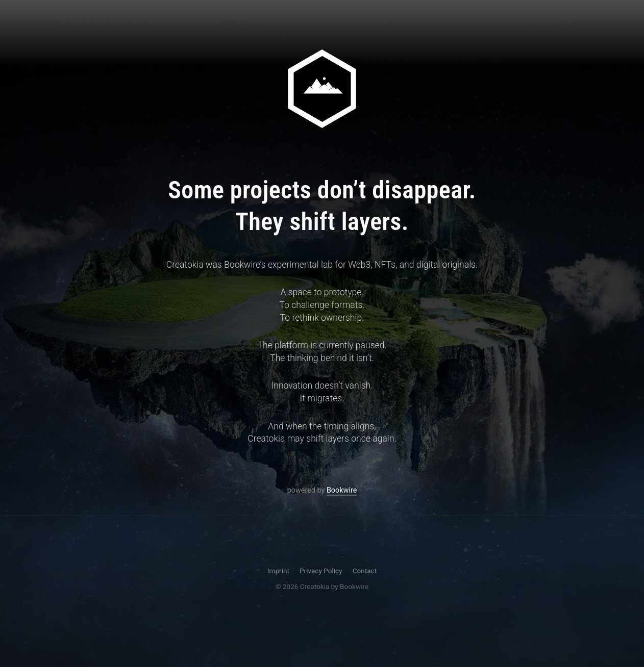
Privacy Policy (321, 571)
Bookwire (342, 496)
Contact (365, 571)
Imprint (278, 571)
